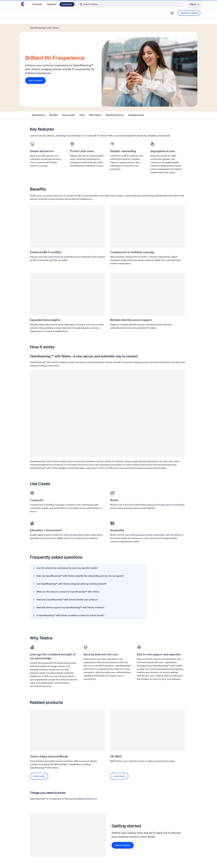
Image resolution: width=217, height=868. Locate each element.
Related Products (115, 115)
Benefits (53, 115)
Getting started (136, 115)
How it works (69, 115)
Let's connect (35, 80)
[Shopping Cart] (172, 13)
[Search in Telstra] (131, 4)
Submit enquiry (123, 845)
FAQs (82, 115)
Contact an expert (189, 13)
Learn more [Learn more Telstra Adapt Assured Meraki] (39, 776)
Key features (38, 115)
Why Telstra (95, 115)
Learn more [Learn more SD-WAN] (119, 776)
